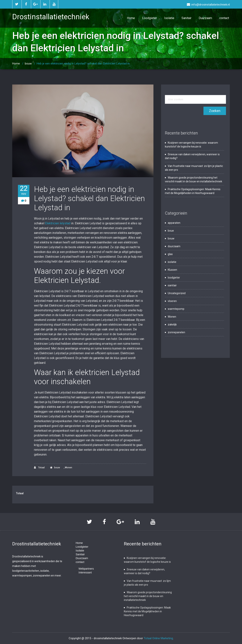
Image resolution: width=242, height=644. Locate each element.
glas (170, 254)
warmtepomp (176, 309)
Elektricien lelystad (58, 223)
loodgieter (174, 278)
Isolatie (169, 18)
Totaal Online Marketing (158, 638)
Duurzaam (205, 18)
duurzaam (174, 246)
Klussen (172, 270)
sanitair (172, 285)
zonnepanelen (176, 332)
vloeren (172, 301)
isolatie (172, 262)
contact (224, 18)
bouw (28, 64)
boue (171, 231)
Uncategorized (177, 293)
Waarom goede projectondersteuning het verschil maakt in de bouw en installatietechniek (148, 596)
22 (24, 190)
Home (131, 18)
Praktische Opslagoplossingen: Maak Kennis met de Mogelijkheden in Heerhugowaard (147, 611)
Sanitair (186, 18)
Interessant (85, 572)
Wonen (69, 468)
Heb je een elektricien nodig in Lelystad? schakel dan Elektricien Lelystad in (83, 64)
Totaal (39, 467)
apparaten (174, 223)
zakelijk (172, 324)
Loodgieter (150, 18)
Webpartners (86, 569)
